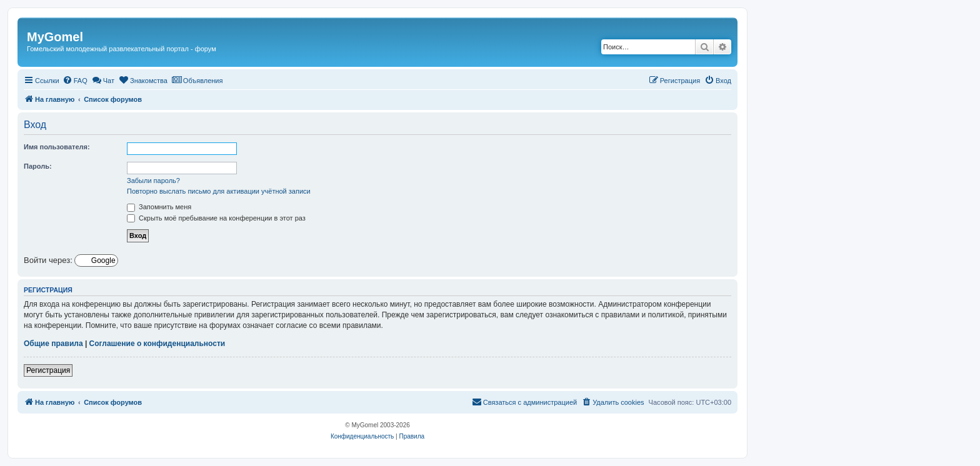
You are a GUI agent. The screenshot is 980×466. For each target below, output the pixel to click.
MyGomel (55, 37)
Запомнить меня (159, 207)
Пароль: (38, 166)
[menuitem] (75, 81)
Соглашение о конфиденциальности (157, 344)
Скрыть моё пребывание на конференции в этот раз (216, 218)
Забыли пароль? (153, 181)
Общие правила (53, 344)
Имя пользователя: (57, 147)
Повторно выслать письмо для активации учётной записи (219, 191)
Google (102, 260)
